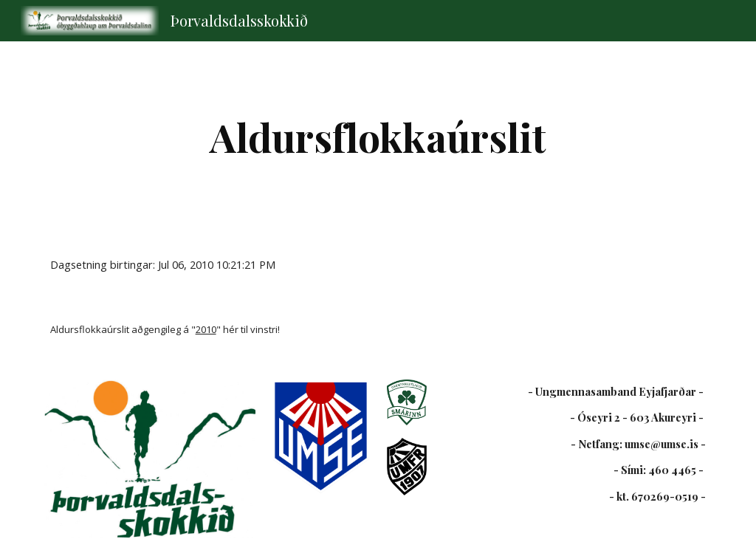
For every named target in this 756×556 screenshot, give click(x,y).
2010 (206, 329)
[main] (378, 137)
